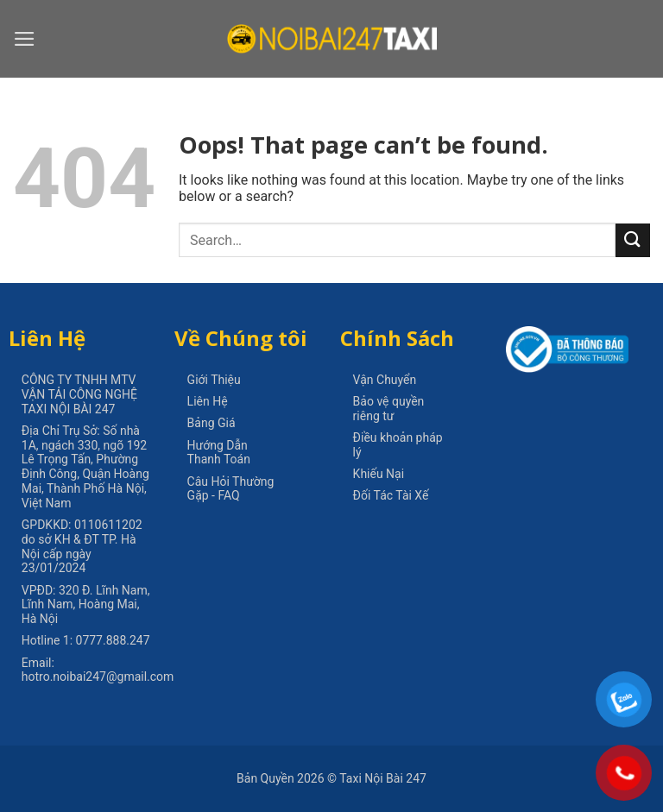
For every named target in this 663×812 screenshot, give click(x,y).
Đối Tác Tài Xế (391, 495)
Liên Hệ (208, 401)
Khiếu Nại (379, 474)
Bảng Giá (212, 423)
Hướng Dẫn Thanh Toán (219, 453)
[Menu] (25, 39)
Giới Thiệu (214, 380)
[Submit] (633, 240)
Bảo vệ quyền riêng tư (389, 409)
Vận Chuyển (385, 380)
